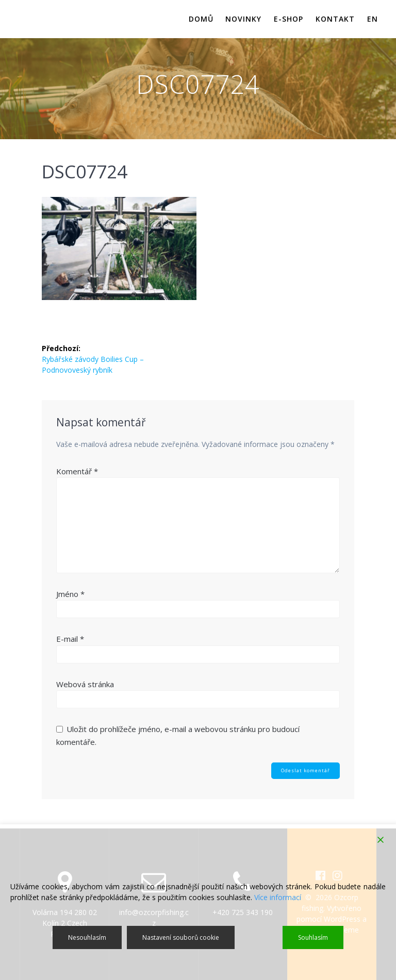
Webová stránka (85, 684)
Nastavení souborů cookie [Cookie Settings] (181, 937)
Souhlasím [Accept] (313, 937)
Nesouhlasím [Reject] (87, 937)
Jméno (70, 594)
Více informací (278, 897)
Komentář (77, 471)
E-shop (288, 19)
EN (373, 19)
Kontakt (335, 19)
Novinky (243, 19)
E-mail (70, 639)
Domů (201, 19)
